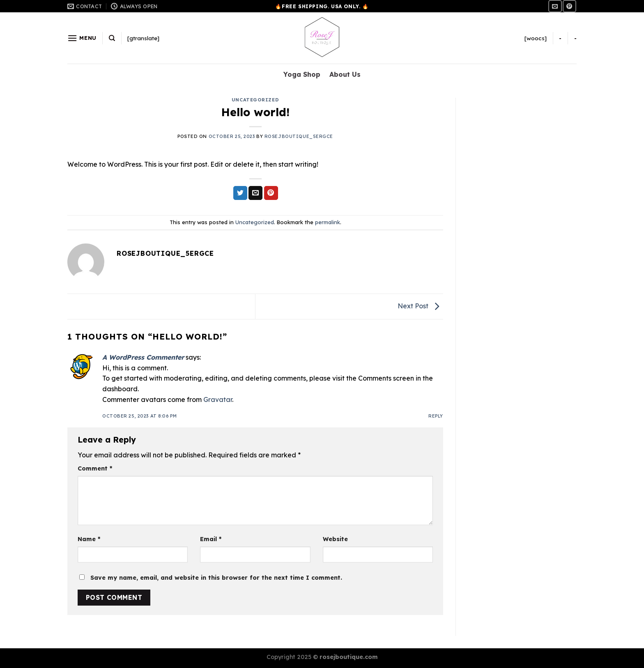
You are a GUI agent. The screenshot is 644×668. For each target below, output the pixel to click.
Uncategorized (255, 100)
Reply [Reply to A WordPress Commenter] (436, 416)
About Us (345, 74)
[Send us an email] (555, 6)
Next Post (420, 306)
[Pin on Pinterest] (271, 193)
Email (211, 539)
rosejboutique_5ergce (299, 136)
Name (89, 539)
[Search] (112, 38)
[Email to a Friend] (255, 193)
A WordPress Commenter (143, 357)
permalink (328, 222)
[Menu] (82, 38)
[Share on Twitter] (240, 193)
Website (335, 539)
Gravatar (218, 399)
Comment (95, 468)
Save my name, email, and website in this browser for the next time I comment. (216, 578)
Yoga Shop (302, 74)
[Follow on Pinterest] (569, 6)
